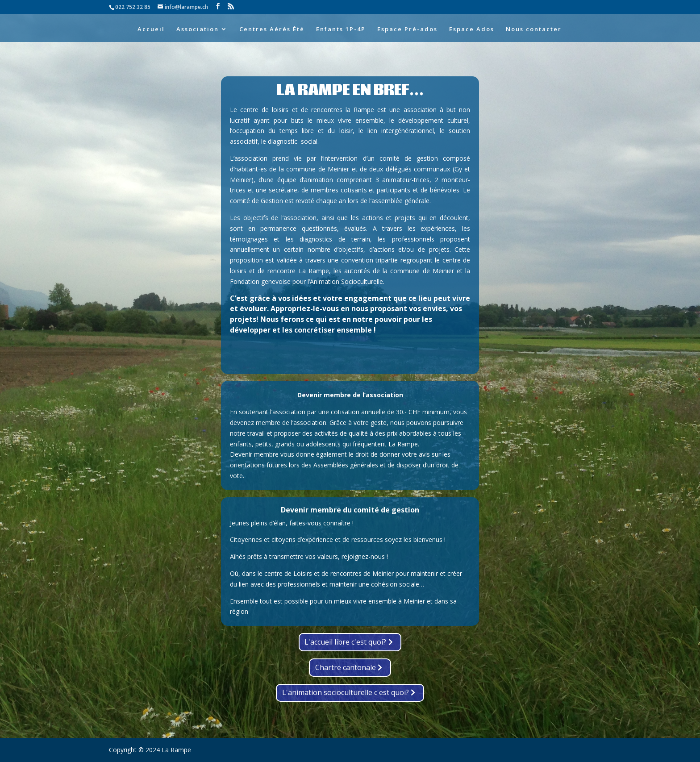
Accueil (151, 29)
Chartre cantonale (346, 667)
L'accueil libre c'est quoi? (345, 642)
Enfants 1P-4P (341, 29)
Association (198, 29)
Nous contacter (534, 29)
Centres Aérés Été (272, 29)
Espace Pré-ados (407, 29)
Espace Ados (472, 29)
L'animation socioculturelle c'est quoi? (346, 692)
